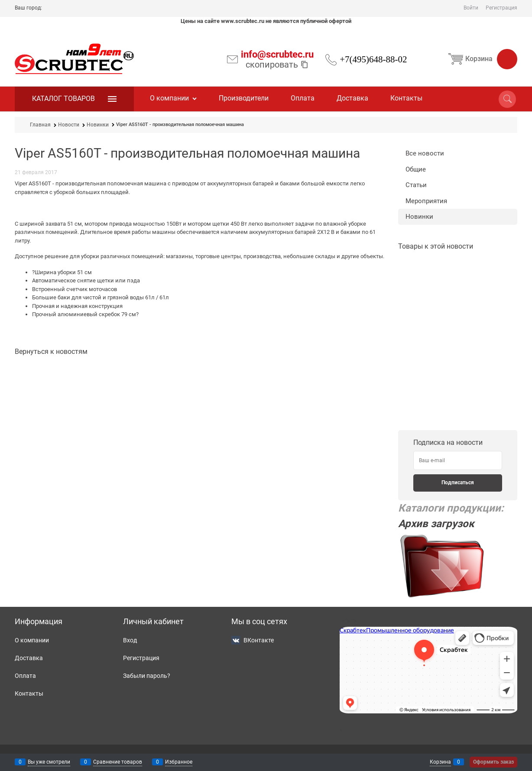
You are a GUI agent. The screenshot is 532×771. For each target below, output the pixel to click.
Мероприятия (426, 201)
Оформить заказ (493, 762)
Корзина (481, 59)
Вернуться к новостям (51, 351)
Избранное (179, 762)
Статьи (416, 185)
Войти (471, 8)
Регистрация (501, 8)
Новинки (419, 217)
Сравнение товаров (118, 762)
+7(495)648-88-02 (373, 59)
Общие (416, 169)
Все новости (425, 153)
